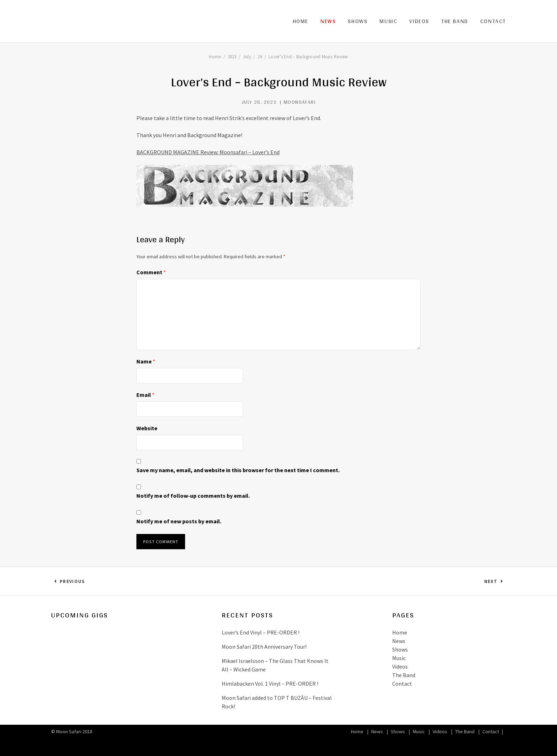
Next (495, 583)
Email (145, 395)
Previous (72, 583)
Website (147, 428)
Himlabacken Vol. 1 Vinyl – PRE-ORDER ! (270, 684)
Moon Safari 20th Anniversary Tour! (264, 647)
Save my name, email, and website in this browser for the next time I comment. (238, 470)
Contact (493, 21)
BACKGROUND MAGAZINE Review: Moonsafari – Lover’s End (208, 152)
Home (301, 21)
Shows (358, 21)
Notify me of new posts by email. (179, 521)
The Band (455, 21)
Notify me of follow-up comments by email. (193, 496)
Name (146, 361)
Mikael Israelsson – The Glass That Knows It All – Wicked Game (275, 665)
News (328, 21)
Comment (151, 272)
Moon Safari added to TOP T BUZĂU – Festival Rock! (277, 702)
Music (388, 21)
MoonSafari (300, 102)
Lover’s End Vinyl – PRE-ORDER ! (261, 632)
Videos (419, 21)
